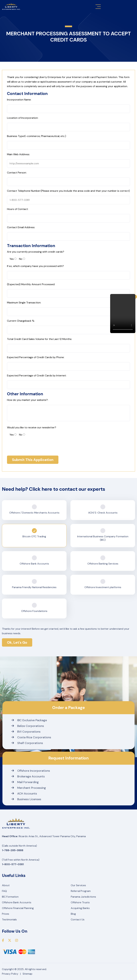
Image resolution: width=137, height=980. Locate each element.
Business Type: (37, 136)
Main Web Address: (18, 154)
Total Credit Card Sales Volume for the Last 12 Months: (39, 339)
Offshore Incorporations (31, 771)
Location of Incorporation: (23, 118)
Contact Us (78, 919)
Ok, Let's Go (17, 642)
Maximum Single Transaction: (24, 303)
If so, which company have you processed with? (35, 266)
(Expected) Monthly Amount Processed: (31, 284)
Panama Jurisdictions (83, 897)
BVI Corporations (26, 732)
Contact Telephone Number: (68, 191)
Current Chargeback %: (21, 321)
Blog (73, 914)
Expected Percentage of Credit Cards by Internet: (37, 376)
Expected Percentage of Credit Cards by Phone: (36, 357)
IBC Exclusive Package (29, 720)
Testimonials (9, 919)
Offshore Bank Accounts (17, 902)
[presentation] (32, 446)
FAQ (4, 891)
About (6, 885)
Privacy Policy (10, 974)
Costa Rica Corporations (31, 737)
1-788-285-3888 (13, 850)
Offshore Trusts (80, 902)
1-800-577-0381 (13, 864)
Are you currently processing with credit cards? (36, 252)
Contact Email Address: (21, 227)
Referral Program (81, 891)
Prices (6, 914)
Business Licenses (26, 799)
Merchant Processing (29, 788)
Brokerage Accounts (28, 776)
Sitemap (27, 974)
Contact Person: (17, 173)
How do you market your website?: (28, 400)
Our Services (78, 885)
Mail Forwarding (25, 782)
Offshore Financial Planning (18, 908)
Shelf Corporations (27, 743)
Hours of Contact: (18, 209)
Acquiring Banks (80, 908)
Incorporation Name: (19, 100)
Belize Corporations (28, 726)
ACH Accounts (24, 794)
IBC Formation (10, 897)
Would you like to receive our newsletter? (32, 427)
